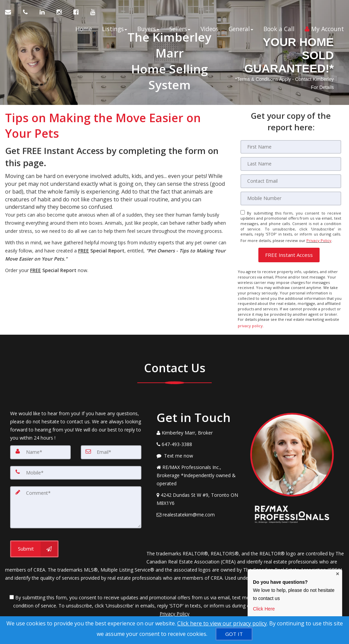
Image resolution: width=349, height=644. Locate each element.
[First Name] (291, 147)
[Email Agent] (11, 14)
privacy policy (250, 322)
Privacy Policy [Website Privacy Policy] (319, 238)
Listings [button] (115, 31)
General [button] (241, 31)
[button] (289, 252)
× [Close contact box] (338, 574)
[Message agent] (198, 451)
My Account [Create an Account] (324, 31)
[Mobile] (291, 198)
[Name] (40, 447)
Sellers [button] (180, 31)
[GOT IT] (234, 634)
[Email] (291, 181)
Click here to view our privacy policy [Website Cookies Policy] (222, 623)
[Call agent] (26, 14)
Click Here (264, 609)
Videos (210, 31)
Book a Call (279, 31)
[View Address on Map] (198, 494)
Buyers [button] (148, 31)
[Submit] (34, 542)
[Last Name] (291, 164)
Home (84, 31)
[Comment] (76, 501)
